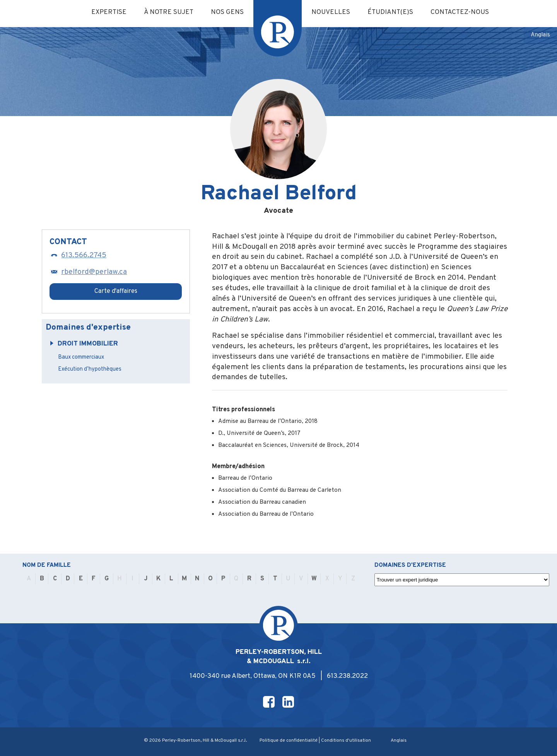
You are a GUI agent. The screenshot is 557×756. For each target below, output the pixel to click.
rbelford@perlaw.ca (88, 272)
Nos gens (227, 12)
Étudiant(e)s (390, 12)
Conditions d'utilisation (346, 741)
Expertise (109, 12)
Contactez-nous (460, 12)
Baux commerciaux (81, 357)
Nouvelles (331, 12)
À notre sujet (169, 12)
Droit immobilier (84, 344)
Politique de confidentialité (289, 741)
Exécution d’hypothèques (90, 369)
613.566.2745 (78, 255)
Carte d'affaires (116, 291)
